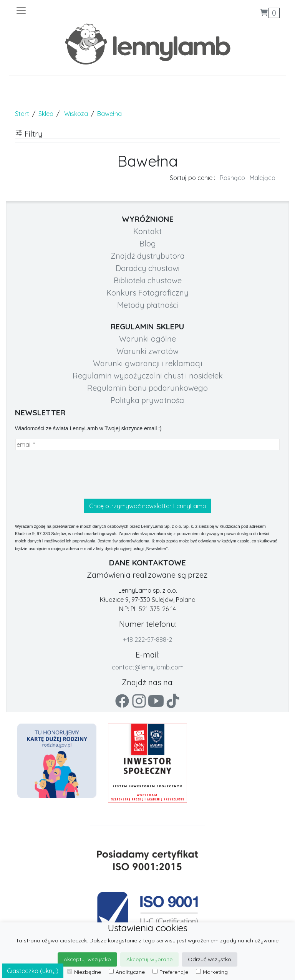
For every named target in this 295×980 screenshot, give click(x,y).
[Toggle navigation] (81, 10)
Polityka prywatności (148, 400)
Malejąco (263, 178)
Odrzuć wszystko (210, 959)
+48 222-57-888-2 (147, 640)
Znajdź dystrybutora (148, 256)
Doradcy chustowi (148, 268)
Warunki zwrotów (147, 351)
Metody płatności (148, 305)
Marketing (212, 972)
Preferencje (170, 972)
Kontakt (147, 231)
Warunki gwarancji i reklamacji (148, 363)
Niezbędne (84, 972)
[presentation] (73, 474)
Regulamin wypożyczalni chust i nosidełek (148, 376)
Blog (148, 244)
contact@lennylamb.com (148, 667)
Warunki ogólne (147, 339)
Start (22, 114)
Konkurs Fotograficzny (147, 293)
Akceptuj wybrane (149, 959)
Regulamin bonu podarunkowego (147, 388)
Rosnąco (232, 178)
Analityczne (127, 972)
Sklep (46, 114)
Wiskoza (76, 114)
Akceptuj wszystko (87, 959)
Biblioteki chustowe (148, 280)
